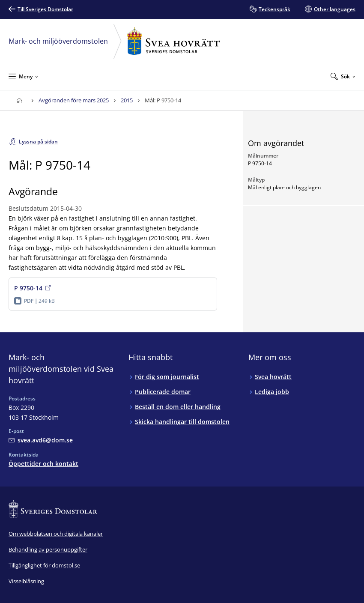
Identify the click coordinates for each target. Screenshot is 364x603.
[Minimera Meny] (23, 76)
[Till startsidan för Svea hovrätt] (19, 100)
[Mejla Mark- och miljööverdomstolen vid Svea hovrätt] (41, 440)
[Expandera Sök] (343, 76)
